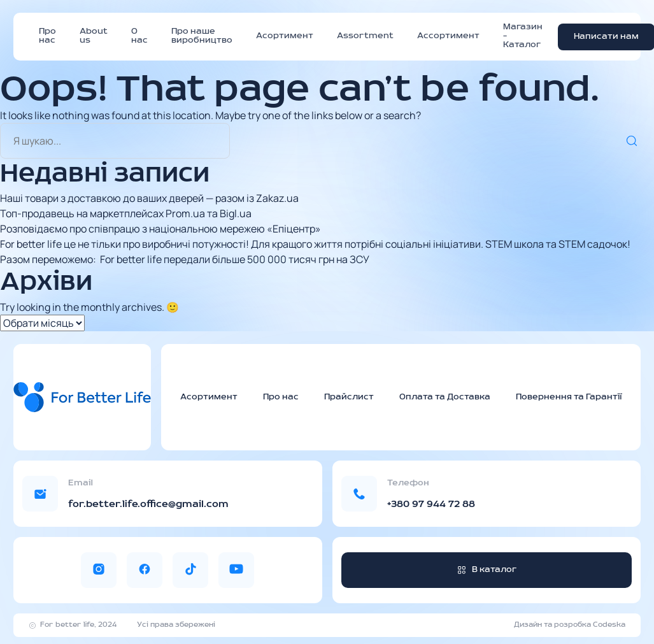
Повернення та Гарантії (569, 397)
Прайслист (349, 397)
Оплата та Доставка (445, 397)
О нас (139, 36)
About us (94, 36)
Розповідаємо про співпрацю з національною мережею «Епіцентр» (160, 229)
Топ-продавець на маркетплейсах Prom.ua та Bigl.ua (126, 213)
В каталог (487, 570)
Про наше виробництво (202, 36)
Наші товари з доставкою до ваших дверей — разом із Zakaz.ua (149, 198)
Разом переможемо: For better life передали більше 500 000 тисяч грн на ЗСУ (185, 259)
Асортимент (285, 36)
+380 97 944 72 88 (431, 504)
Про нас (47, 36)
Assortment (365, 36)
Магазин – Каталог (523, 36)
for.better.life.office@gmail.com (148, 504)
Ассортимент (448, 36)
